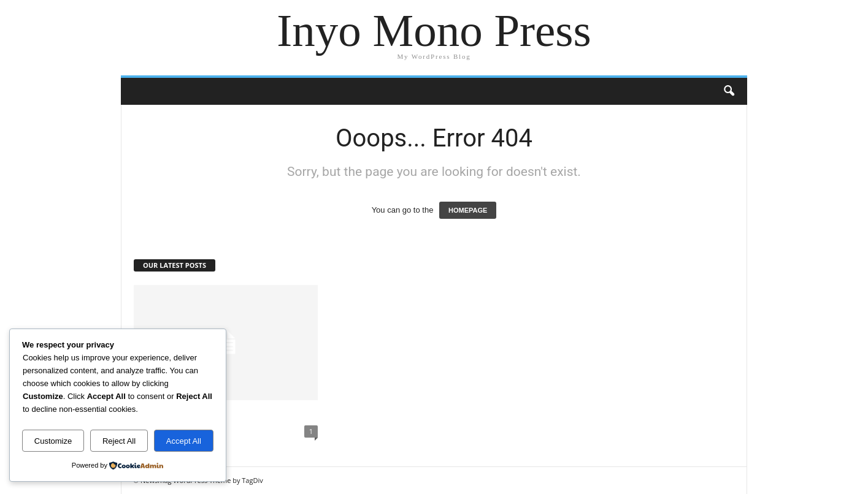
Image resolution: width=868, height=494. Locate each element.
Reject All (119, 441)
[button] (729, 91)
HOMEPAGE (468, 210)
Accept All (184, 441)
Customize (53, 441)
